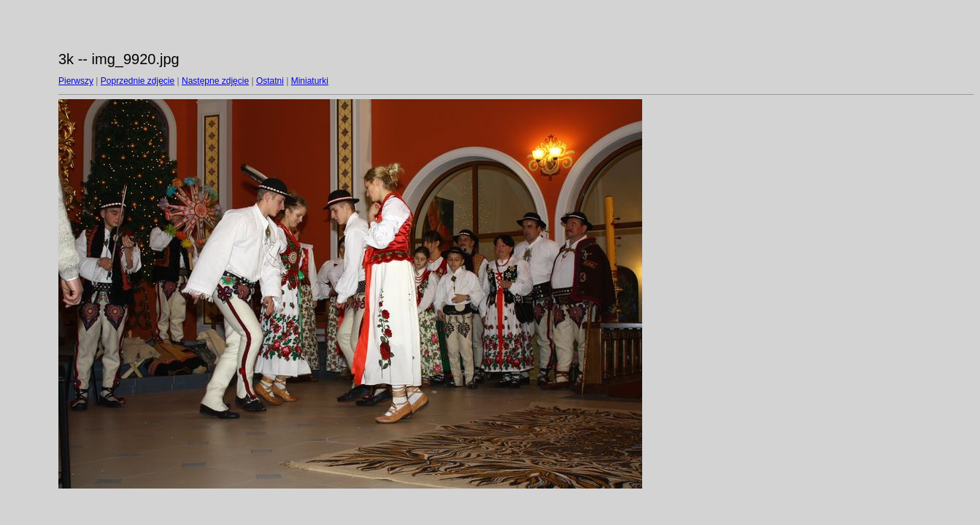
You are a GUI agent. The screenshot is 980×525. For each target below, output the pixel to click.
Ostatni (270, 81)
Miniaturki (310, 81)
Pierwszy (76, 81)
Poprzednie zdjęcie (138, 81)
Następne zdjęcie (215, 81)
